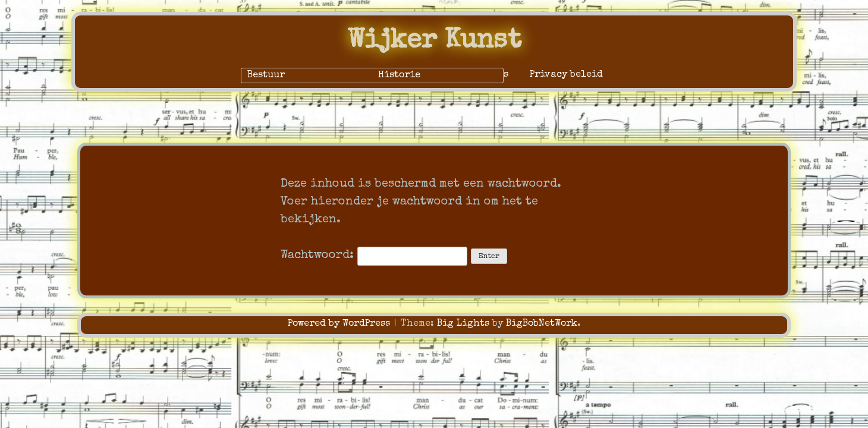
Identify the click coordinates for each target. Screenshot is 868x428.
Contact (328, 75)
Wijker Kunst (434, 41)
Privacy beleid (566, 75)
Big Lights (463, 324)
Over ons (389, 75)
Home (277, 75)
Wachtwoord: (374, 256)
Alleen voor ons (470, 75)
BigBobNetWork (542, 324)
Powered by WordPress (340, 324)
